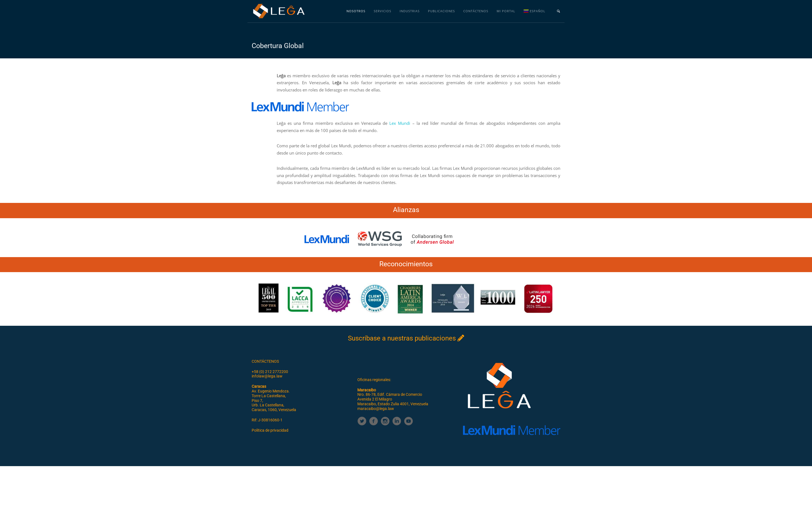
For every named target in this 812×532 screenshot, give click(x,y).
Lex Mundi (400, 123)
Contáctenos (476, 11)
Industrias (410, 11)
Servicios (383, 11)
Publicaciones (441, 11)
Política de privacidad (270, 430)
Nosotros (356, 11)
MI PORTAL (506, 11)
